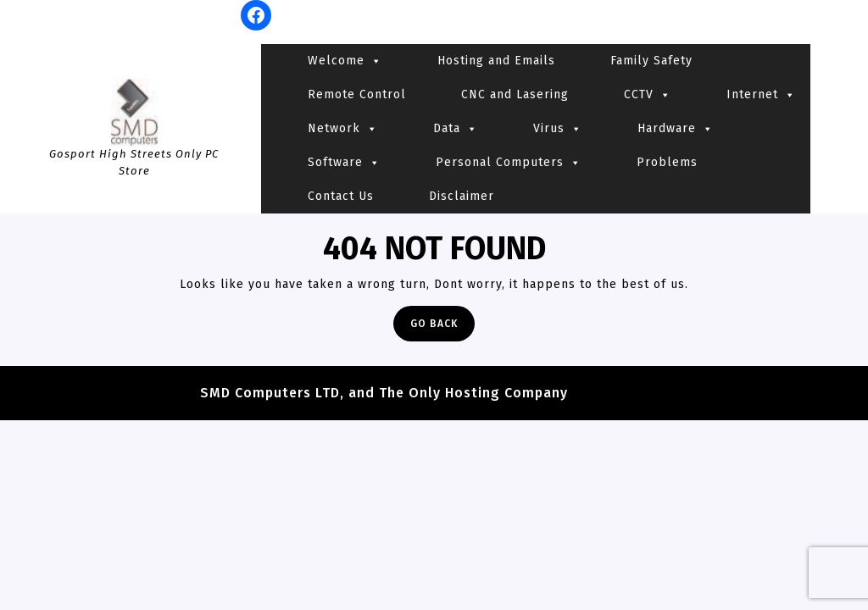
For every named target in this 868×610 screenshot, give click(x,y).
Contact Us (341, 196)
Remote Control (357, 94)
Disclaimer (462, 196)
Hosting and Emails (496, 61)
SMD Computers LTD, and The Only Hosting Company (384, 393)
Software (344, 163)
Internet (761, 95)
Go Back (442, 327)
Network (343, 129)
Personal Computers (509, 163)
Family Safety (651, 61)
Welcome (345, 61)
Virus (558, 129)
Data (456, 129)
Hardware (676, 129)
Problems (667, 162)
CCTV (648, 95)
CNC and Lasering (515, 94)
